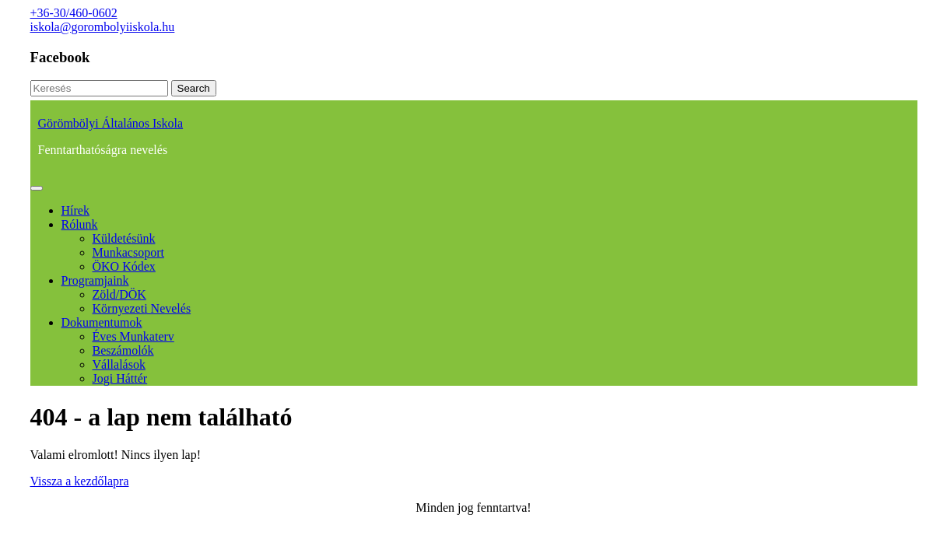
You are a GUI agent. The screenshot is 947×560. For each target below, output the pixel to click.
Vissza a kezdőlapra (80, 481)
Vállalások (119, 364)
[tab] (37, 188)
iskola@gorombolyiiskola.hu (103, 27)
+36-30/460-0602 (74, 13)
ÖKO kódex (124, 266)
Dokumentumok (102, 322)
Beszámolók (123, 350)
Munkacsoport (128, 252)
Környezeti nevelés (142, 308)
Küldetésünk (124, 238)
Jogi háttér (120, 378)
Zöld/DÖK (119, 294)
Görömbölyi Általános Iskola (111, 123)
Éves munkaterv (133, 336)
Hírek (75, 210)
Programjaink (95, 280)
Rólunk (80, 224)
